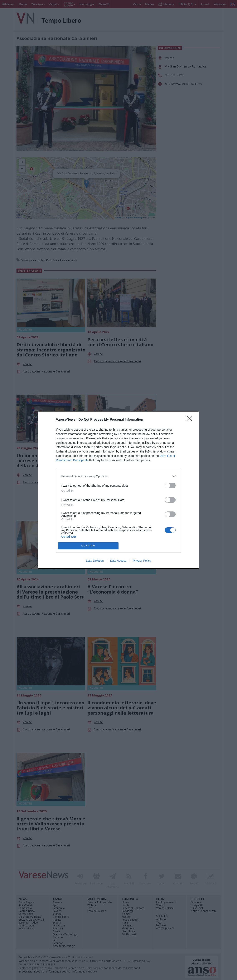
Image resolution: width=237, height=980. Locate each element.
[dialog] (118, 490)
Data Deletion (95, 561)
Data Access (118, 561)
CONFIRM (88, 546)
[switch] (170, 486)
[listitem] (118, 476)
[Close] (191, 420)
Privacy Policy (142, 561)
